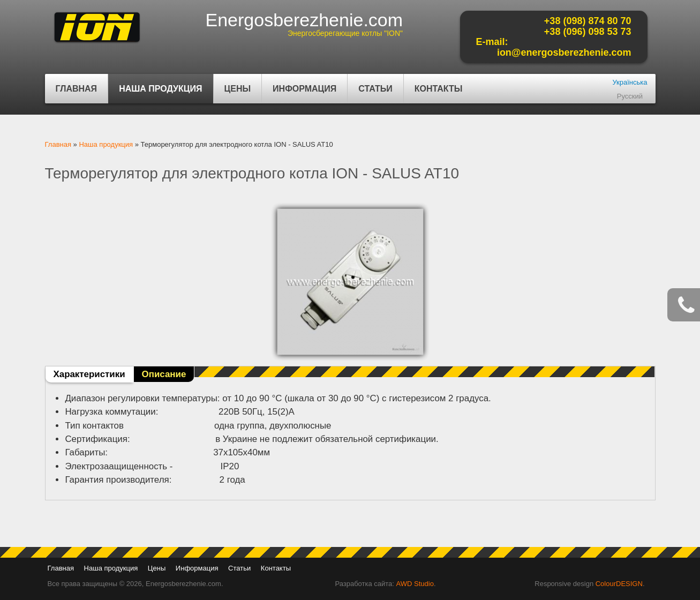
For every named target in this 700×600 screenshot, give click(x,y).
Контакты (439, 89)
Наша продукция (159, 94)
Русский (630, 96)
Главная (77, 89)
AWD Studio (415, 584)
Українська (630, 82)
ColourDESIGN (619, 584)
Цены (238, 89)
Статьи (375, 89)
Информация (303, 94)
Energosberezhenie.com (304, 20)
